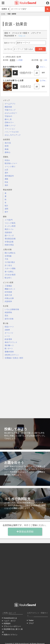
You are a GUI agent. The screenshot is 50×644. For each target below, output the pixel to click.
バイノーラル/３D (12, 132)
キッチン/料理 (10, 226)
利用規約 (7, 623)
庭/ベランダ (9, 236)
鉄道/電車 (8, 339)
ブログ (31, 623)
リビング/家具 (10, 223)
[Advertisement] (25, 387)
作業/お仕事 (9, 298)
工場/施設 (8, 286)
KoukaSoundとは (10, 618)
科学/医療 (8, 292)
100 (46, 60)
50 (41, 60)
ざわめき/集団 (10, 275)
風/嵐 (7, 149)
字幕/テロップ (10, 110)
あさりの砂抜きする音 (12, 67)
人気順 (20, 60)
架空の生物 (9, 319)
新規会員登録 (25, 532)
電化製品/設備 (10, 239)
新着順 (12, 60)
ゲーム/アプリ (10, 104)
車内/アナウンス (11, 342)
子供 (6, 259)
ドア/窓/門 (9, 220)
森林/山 (8, 152)
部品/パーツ (9, 327)
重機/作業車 (9, 352)
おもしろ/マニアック (13, 135)
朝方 (6, 206)
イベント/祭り (10, 167)
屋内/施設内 (9, 176)
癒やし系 (8, 119)
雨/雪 (7, 146)
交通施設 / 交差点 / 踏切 (14, 358)
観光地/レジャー (11, 163)
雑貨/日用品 (9, 245)
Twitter (31, 620)
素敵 (6, 179)
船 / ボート (9, 348)
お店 (6, 170)
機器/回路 (8, 107)
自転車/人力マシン (12, 355)
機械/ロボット (10, 289)
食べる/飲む (9, 272)
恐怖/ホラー (9, 122)
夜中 (6, 212)
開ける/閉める (10, 253)
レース (7, 336)
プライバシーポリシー (12, 626)
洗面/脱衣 (8, 232)
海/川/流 (8, 143)
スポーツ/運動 (10, 268)
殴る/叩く (8, 278)
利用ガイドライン (11, 635)
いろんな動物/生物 (12, 309)
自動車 (7, 330)
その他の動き (10, 262)
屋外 (6, 173)
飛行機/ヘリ (9, 345)
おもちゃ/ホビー (11, 113)
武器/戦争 (8, 301)
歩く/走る (8, 265)
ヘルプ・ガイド (10, 621)
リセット (22, 36)
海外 (6, 185)
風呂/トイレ (9, 229)
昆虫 (6, 316)
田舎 (6, 182)
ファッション (10, 129)
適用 (40, 49)
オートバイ (9, 333)
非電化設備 (9, 242)
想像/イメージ (10, 126)
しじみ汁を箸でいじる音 (13, 80)
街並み (7, 160)
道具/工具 (8, 295)
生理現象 (8, 256)
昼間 (6, 209)
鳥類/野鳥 (8, 312)
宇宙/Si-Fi (8, 116)
